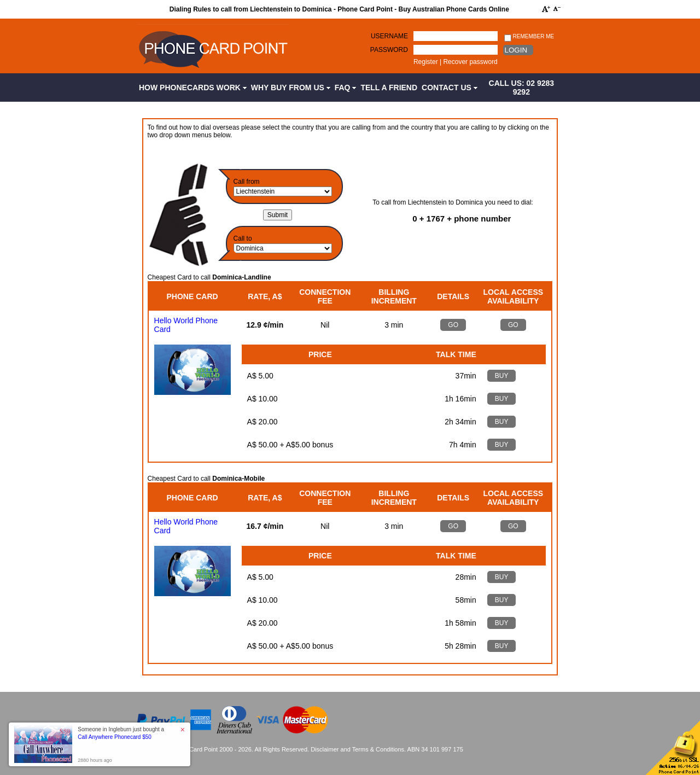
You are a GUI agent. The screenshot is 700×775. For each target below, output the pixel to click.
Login (516, 50)
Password (389, 50)
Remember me (529, 37)
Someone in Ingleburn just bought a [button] (121, 733)
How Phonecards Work (193, 88)
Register (426, 62)
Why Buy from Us (291, 88)
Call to (243, 238)
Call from (247, 182)
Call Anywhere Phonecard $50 (115, 737)
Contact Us (450, 88)
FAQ (346, 88)
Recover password (470, 62)
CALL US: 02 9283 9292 (522, 88)
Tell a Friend (389, 88)
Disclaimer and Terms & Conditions (357, 749)
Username (389, 36)
